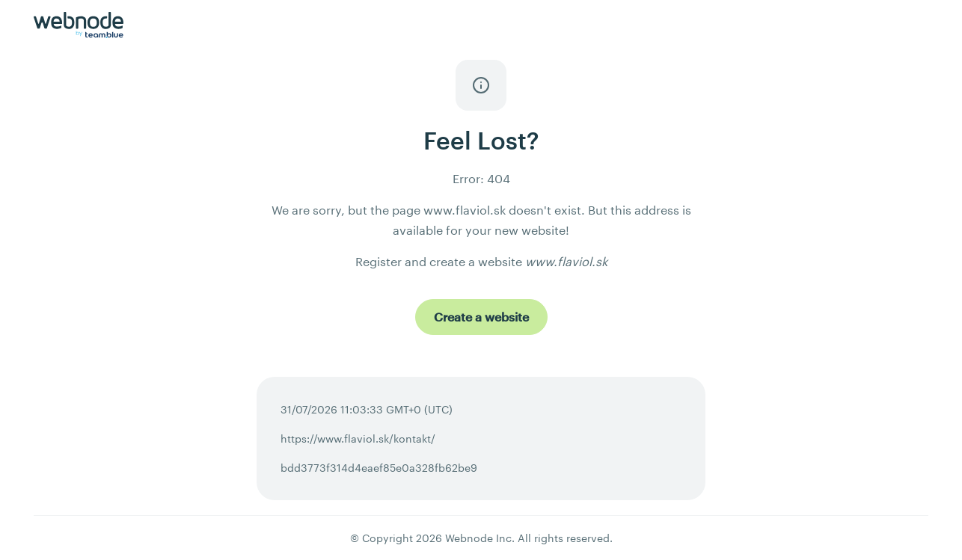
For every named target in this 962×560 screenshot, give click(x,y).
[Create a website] (481, 317)
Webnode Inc (478, 538)
